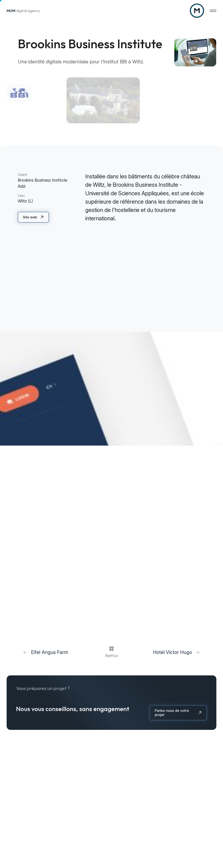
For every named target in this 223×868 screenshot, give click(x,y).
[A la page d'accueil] (197, 10)
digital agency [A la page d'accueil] (23, 10)
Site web (30, 217)
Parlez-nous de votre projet (172, 713)
